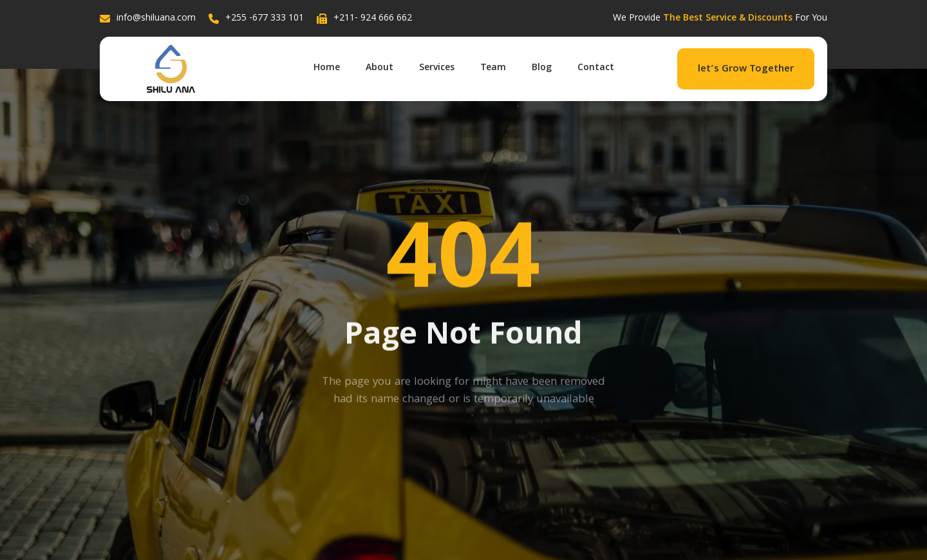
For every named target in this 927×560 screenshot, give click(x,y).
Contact (596, 68)
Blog (542, 68)
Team (493, 68)
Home (327, 68)
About (379, 68)
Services (437, 68)
